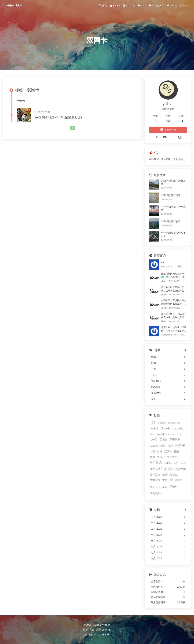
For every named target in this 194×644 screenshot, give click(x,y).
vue (179, 434)
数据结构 (155, 480)
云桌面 (164, 439)
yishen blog (14, 5)
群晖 (165, 487)
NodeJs (165, 428)
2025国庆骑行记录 (171, 195)
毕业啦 (179, 480)
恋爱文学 (181, 469)
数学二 (173, 475)
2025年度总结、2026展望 (173, 182)
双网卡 (168, 451)
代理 (170, 446)
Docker (162, 422)
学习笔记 (156, 463)
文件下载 (168, 480)
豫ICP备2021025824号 (97, 634)
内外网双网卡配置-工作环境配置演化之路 (58, 117)
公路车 (180, 445)
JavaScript (174, 422)
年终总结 (156, 469)
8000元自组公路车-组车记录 (173, 234)
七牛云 (154, 439)
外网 (152, 457)
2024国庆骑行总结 (171, 221)
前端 (160, 451)
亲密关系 (175, 439)
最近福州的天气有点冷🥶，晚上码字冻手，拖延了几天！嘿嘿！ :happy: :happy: (174, 276)
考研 (173, 486)
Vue (152, 434)
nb (162, 262)
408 (153, 422)
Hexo (91, 630)
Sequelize (178, 428)
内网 (152, 451)
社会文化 (155, 487)
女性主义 (172, 457)
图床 (177, 451)
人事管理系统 (158, 446)
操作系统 (155, 475)
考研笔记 (156, 493)
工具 (184, 463)
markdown (163, 434)
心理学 (169, 469)
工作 (176, 463)
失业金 (161, 457)
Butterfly (106, 630)
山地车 (168, 463)
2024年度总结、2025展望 (173, 208)
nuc (173, 434)
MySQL (154, 428)
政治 (165, 475)
